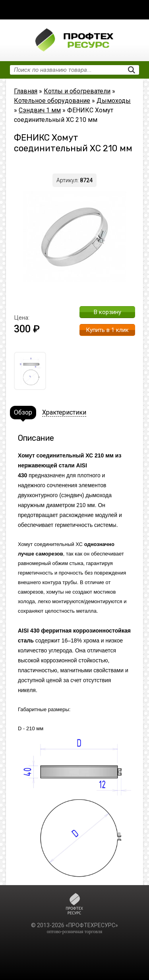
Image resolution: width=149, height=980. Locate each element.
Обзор (23, 412)
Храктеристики (64, 412)
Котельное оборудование (52, 101)
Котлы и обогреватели (77, 91)
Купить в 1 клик (107, 330)
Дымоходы (114, 101)
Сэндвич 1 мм (40, 110)
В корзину (107, 312)
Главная (26, 91)
